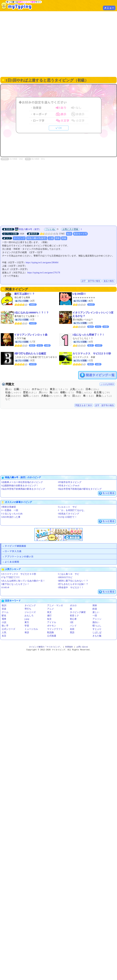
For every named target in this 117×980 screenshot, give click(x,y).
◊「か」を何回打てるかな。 (72, 510)
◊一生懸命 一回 (10, 510)
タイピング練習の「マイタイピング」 (45, 647)
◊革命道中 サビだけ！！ (71, 588)
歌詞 (4, 605)
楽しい (96, 612)
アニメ (50, 609)
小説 (4, 622)
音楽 (4, 609)
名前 (72, 629)
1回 (72, 622)
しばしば (97, 632)
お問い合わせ (82, 647)
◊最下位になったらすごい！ (15, 584)
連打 (49, 616)
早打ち (28, 609)
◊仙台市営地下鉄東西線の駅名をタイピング (23, 489)
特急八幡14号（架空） (30, 229)
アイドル (52, 622)
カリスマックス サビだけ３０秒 (92, 353)
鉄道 (95, 609)
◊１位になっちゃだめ (12, 514)
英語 (72, 632)
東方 (27, 622)
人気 (4, 632)
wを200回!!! (79, 294)
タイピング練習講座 (15, 546)
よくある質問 (12, 562)
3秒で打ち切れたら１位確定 (30, 353)
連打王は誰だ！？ (24, 294)
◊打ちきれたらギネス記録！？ (73, 584)
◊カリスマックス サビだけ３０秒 (19, 574)
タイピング (19, 238)
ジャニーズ (30, 612)
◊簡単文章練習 (9, 507)
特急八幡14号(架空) (37, 238)
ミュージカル (31, 629)
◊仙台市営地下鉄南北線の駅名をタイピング (80, 489)
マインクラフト (55, 629)
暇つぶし (97, 626)
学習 (27, 626)
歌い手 (5, 626)
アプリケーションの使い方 (19, 557)
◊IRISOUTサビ (65, 577)
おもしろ (29, 616)
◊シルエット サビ (68, 507)
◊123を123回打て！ (68, 517)
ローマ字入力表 (13, 551)
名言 (4, 636)
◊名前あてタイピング (69, 514)
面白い (96, 622)
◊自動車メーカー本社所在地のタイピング (22, 482)
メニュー (109, 8)
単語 (27, 632)
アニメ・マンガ (55, 605)
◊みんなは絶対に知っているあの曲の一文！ (23, 581)
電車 (4, 619)
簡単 (58, 238)
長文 (49, 612)
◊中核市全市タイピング (70, 482)
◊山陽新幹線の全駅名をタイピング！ (20, 486)
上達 (51, 238)
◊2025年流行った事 (11, 517)
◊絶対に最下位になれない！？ (73, 581)
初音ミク (74, 616)
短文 (69, 234)
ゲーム (5, 612)
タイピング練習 (78, 612)
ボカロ (73, 605)
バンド (73, 626)
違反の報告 (109, 281)
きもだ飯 (97, 636)
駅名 (4, 616)
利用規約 (69, 647)
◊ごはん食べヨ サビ (69, 574)
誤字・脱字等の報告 (91, 281)
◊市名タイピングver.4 (69, 486)
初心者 (73, 619)
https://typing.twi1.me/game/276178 (44, 273)
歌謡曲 (50, 632)
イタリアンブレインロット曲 (31, 335)
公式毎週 (52, 636)
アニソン (97, 619)
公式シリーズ (8, 629)
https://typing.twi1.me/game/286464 (42, 262)
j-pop (27, 619)
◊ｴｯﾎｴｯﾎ (5, 588)
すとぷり (97, 629)
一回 (95, 616)
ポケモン (52, 626)
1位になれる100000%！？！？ (31, 313)
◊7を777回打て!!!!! (10, 577)
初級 (64, 238)
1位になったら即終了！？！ (88, 335)
